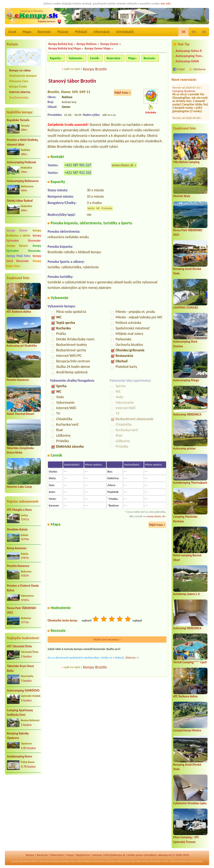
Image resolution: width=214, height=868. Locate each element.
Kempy (30, 855)
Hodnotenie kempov (23, 76)
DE (204, 32)
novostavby (98, 861)
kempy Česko (18, 86)
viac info (166, 3)
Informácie (102, 32)
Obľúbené (199, 69)
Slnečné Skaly (182, 196)
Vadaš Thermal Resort (20, 414)
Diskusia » (132, 658)
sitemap (97, 855)
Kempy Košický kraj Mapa (65, 48)
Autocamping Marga (186, 380)
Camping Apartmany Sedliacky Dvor (20, 713)
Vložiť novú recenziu (107, 639)
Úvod (12, 32)
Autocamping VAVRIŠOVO (23, 690)
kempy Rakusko (195, 861)
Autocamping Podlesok (22, 162)
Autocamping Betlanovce (23, 181)
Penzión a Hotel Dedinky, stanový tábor (23, 142)
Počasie (63, 32)
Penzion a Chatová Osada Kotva (23, 588)
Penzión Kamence (18, 380)
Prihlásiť (81, 32)
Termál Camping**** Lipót (190, 662)
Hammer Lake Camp (19, 487)
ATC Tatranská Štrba (19, 646)
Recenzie (149, 58)
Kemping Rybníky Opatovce (18, 736)
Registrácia (83, 855)
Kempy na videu (20, 70)
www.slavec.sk (123, 165)
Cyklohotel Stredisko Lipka (190, 803)
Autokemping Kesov (20, 756)
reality (34, 861)
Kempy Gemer (109, 44)
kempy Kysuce (17, 246)
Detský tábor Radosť (20, 201)
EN (194, 32)
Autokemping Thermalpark (190, 483)
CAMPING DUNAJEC (186, 308)
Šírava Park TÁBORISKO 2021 (22, 610)
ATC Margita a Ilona (19, 510)
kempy (126, 861)
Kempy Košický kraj (60, 44)
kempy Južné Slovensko (24, 258)
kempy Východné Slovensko (24, 238)
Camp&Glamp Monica (187, 730)
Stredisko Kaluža (17, 529)
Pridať (181, 69)
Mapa (27, 32)
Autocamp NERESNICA (187, 414)
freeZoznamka (19, 97)
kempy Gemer (17, 230)
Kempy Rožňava (87, 44)
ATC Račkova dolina (19, 312)
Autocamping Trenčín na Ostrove (187, 114)
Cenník (94, 58)
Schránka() (125, 32)
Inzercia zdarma (20, 92)
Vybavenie (75, 58)
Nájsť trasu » (123, 93)
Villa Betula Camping (186, 162)
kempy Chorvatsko (152, 861)
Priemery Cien (19, 81)
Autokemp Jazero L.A (186, 594)
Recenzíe (44, 32)
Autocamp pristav (184, 448)
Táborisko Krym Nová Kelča (20, 668)
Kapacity (55, 58)
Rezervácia (113, 58)
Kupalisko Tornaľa (18, 120)
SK (183, 32)
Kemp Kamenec (17, 548)
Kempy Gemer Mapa (98, 48)
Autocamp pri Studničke (22, 346)
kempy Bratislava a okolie (24, 233)
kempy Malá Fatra (19, 256)
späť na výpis (72, 69)
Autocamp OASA (187, 61)
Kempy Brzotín (95, 69)
